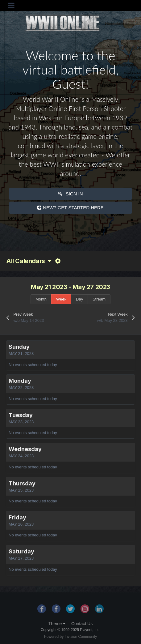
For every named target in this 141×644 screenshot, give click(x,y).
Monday (20, 381)
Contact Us (82, 624)
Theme (57, 624)
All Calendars (29, 261)
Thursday (22, 483)
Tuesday (21, 415)
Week (61, 299)
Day (79, 299)
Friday (17, 517)
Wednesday (25, 449)
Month (41, 299)
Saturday (21, 551)
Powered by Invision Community (70, 637)
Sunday (19, 347)
